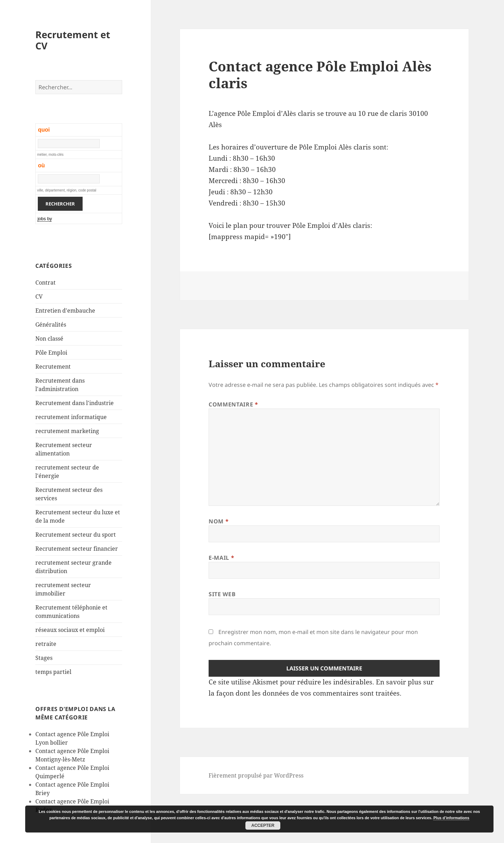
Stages (44, 658)
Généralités (51, 325)
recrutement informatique (71, 417)
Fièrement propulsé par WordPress (256, 775)
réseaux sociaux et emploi (70, 630)
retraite (46, 644)
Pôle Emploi (51, 353)
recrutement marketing (67, 431)
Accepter (263, 825)
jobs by (45, 219)
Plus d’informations (451, 818)
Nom (219, 521)
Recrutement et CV (73, 40)
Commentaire (233, 404)
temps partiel (53, 672)
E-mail (221, 558)
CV (39, 297)
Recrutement (53, 367)
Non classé (49, 339)
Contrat (45, 283)
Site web (222, 594)
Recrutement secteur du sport (76, 535)
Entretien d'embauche (65, 311)
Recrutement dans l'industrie (75, 403)
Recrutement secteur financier (77, 549)
